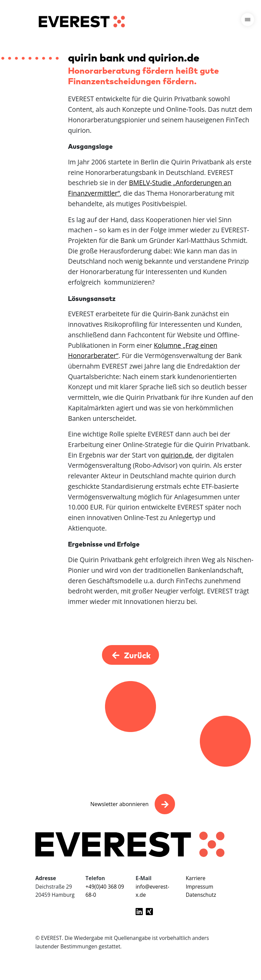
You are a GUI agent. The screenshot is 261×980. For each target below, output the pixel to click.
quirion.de (177, 455)
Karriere (195, 878)
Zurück (130, 655)
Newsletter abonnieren (119, 804)
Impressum (199, 887)
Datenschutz (201, 895)
